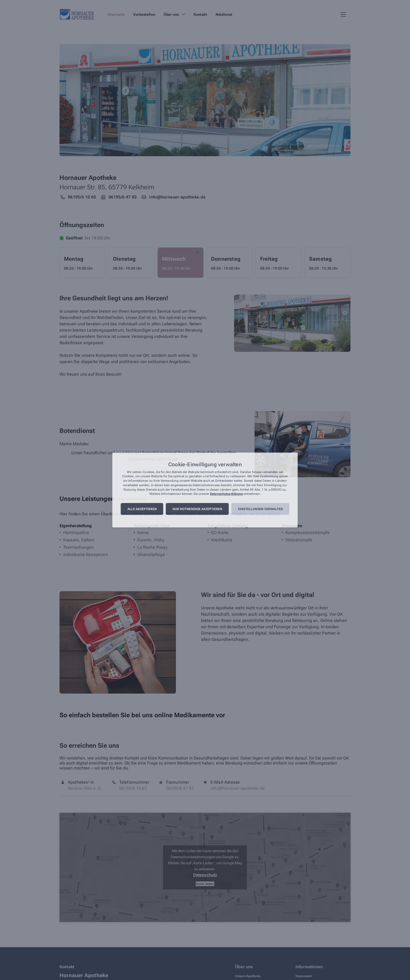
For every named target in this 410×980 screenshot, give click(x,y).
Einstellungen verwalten (260, 509)
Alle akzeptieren (142, 509)
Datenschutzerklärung (226, 494)
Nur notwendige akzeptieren (197, 509)
